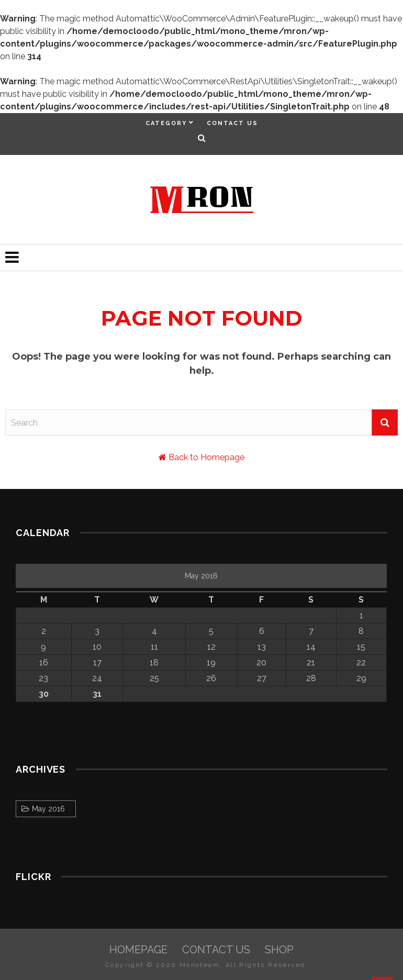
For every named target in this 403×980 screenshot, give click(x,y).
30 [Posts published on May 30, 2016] (44, 694)
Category (166, 123)
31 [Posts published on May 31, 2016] (97, 694)
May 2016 (48, 809)
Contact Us (232, 123)
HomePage (138, 950)
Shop (279, 950)
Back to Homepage (206, 457)
